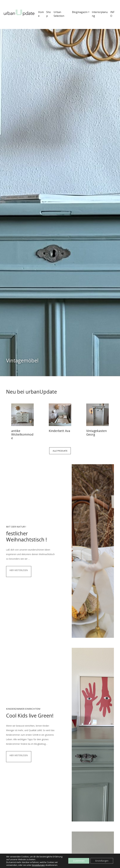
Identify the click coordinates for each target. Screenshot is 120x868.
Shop (49, 14)
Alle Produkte (60, 451)
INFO (112, 14)
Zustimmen (79, 861)
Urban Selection (59, 14)
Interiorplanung (100, 14)
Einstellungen (38, 865)
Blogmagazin (80, 12)
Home (41, 14)
